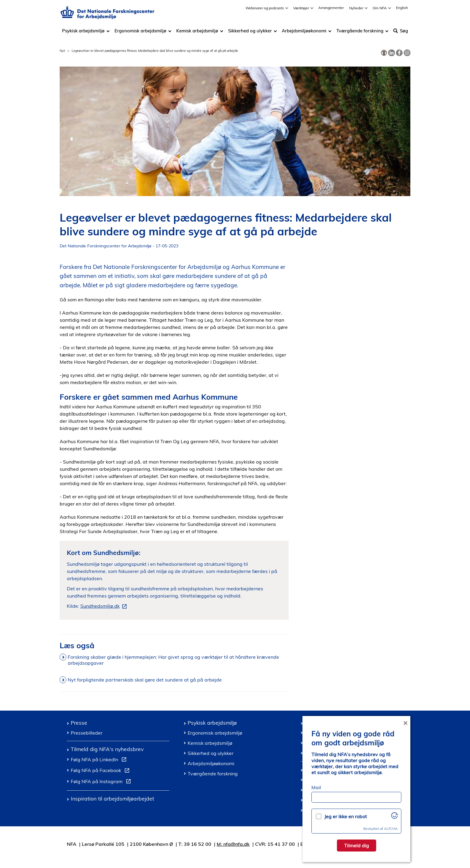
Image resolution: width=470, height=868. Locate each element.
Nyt (62, 51)
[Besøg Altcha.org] (394, 817)
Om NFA (380, 11)
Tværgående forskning (360, 34)
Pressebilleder (87, 733)
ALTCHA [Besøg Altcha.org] (391, 829)
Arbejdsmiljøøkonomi (304, 34)
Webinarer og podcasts (265, 11)
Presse (79, 723)
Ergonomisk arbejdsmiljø (140, 34)
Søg (401, 34)
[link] (384, 53)
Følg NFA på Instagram (102, 782)
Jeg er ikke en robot (346, 816)
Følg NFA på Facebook (101, 771)
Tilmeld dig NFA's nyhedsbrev (107, 749)
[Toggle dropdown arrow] (287, 11)
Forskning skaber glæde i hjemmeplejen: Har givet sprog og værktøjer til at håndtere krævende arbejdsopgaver (173, 660)
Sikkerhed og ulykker (250, 34)
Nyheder (357, 11)
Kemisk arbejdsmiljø (197, 34)
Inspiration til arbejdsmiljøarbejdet (112, 798)
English (402, 11)
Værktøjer (302, 11)
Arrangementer (331, 11)
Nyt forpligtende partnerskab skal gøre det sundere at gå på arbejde (145, 680)
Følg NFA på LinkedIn (100, 760)
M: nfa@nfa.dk (233, 844)
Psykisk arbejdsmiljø (84, 34)
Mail (316, 787)
